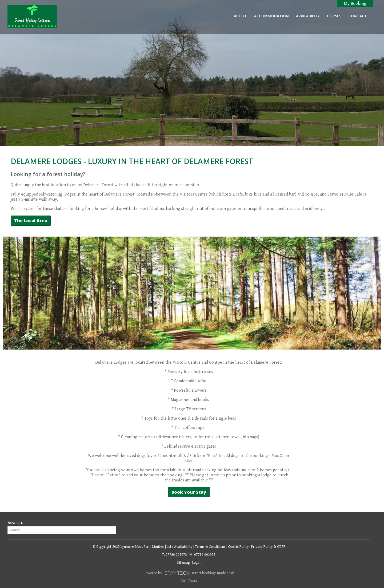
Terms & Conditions (210, 547)
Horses (334, 16)
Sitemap (183, 563)
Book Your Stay (189, 492)
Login (196, 563)
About (240, 16)
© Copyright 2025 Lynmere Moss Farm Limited (128, 547)
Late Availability (180, 547)
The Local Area (31, 221)
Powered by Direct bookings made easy (189, 573)
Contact (358, 16)
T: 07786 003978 (175, 555)
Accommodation (271, 16)
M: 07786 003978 (202, 555)
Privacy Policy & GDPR (268, 547)
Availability (308, 16)
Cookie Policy (238, 547)
